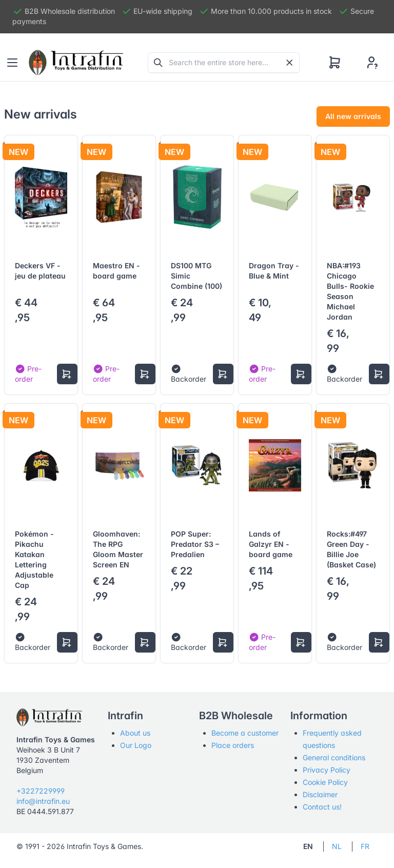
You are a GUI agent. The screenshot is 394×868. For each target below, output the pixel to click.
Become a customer (245, 733)
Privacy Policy (327, 770)
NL (337, 846)
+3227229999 (41, 791)
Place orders (233, 745)
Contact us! (322, 807)
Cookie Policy (325, 782)
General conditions (334, 757)
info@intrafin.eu (43, 801)
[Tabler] (76, 63)
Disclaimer (320, 794)
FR (365, 846)
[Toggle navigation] (12, 63)
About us (135, 733)
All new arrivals (353, 116)
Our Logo (136, 745)
